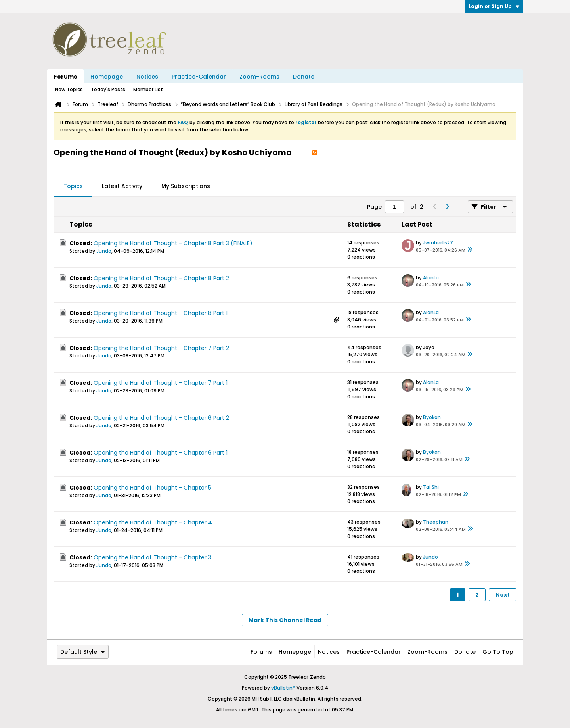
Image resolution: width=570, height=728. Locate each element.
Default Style (83, 652)
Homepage (107, 77)
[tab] (73, 186)
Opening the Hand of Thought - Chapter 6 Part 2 (161, 418)
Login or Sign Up (494, 6)
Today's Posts (108, 89)
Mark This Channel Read (285, 620)
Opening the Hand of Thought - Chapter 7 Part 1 (161, 383)
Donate (304, 77)
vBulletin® (283, 688)
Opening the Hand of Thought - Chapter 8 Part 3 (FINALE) (173, 243)
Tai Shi (431, 487)
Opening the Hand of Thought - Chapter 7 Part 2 (161, 348)
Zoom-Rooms (259, 77)
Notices (147, 77)
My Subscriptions (186, 186)
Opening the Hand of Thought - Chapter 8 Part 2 (161, 278)
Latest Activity (122, 186)
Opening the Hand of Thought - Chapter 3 (152, 557)
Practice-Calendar (199, 77)
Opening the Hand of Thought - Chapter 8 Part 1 (161, 313)
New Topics (69, 89)
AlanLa (431, 278)
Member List (148, 89)
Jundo (104, 251)
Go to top (498, 652)
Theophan (436, 522)
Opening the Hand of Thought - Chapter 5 (152, 488)
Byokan (432, 417)
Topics (73, 186)
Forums (65, 77)
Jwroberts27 (438, 243)
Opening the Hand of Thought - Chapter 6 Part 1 (161, 453)
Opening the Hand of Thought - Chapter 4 (153, 522)
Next (503, 595)
